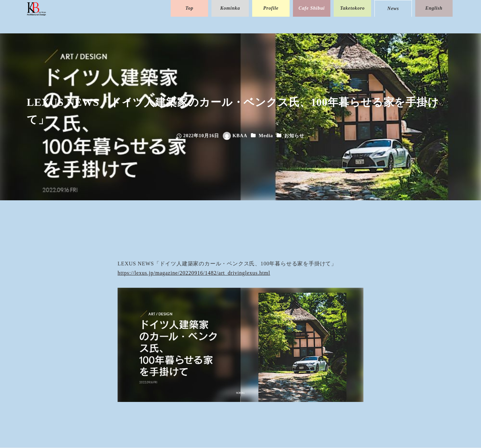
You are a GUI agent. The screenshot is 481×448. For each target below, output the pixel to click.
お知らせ (294, 136)
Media (266, 136)
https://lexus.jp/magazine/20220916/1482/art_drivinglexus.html (194, 273)
